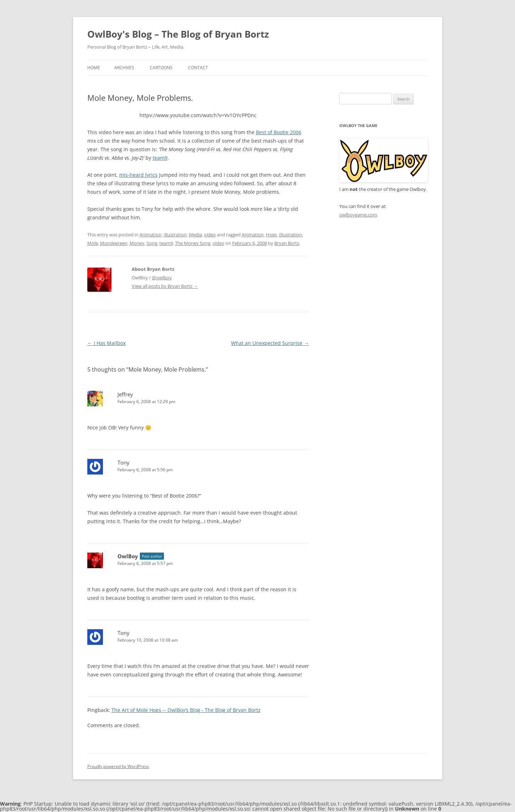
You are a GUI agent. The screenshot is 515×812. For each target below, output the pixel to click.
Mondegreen (114, 243)
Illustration (175, 235)
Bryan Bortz (287, 243)
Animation (150, 235)
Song (152, 243)
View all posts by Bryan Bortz (165, 286)
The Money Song (193, 243)
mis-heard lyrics (138, 175)
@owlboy (162, 278)
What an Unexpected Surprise (270, 343)
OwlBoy (128, 556)
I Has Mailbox (106, 343)
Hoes (271, 235)
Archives (124, 68)
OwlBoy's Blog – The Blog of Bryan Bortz (178, 34)
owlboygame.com (358, 215)
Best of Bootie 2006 (279, 132)
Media (195, 235)
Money (137, 243)
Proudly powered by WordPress (118, 766)
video (210, 235)
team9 (160, 158)
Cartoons (161, 68)
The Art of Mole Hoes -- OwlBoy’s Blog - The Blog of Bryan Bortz (186, 710)
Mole (93, 243)
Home (94, 68)
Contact (198, 68)
